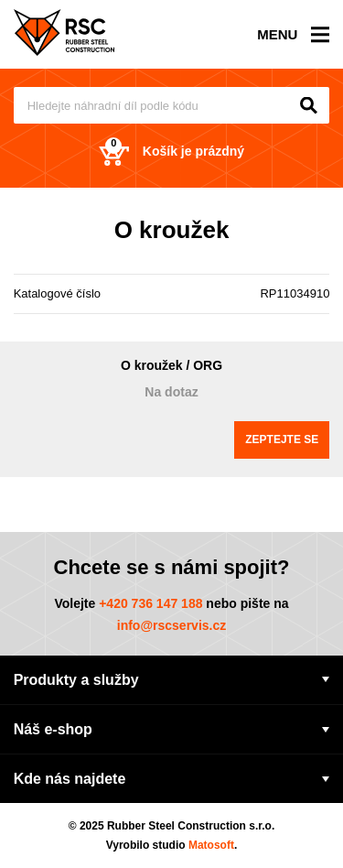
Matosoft (211, 845)
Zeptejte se (282, 439)
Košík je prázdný (171, 152)
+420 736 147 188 (150, 603)
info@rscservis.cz (172, 625)
